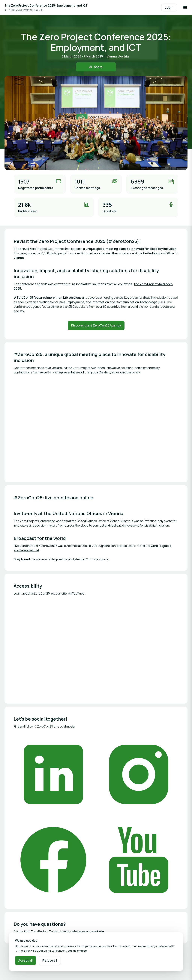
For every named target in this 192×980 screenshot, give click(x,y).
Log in (169, 8)
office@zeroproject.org (87, 932)
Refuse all (50, 960)
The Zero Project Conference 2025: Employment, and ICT (46, 5)
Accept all (25, 960)
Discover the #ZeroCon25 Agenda (96, 325)
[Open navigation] (185, 8)
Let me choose (77, 951)
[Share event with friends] (96, 67)
